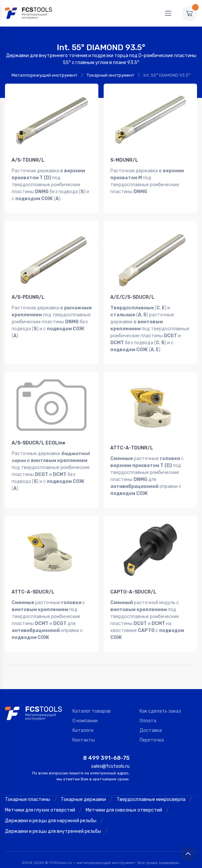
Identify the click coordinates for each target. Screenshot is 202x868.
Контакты (84, 729)
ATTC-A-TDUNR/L (132, 443)
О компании (85, 710)
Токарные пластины (28, 789)
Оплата (148, 710)
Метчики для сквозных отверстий (124, 799)
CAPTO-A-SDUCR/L (133, 584)
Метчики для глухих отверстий (40, 799)
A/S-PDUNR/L (28, 295)
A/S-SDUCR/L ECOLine (38, 438)
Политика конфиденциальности (105, 861)
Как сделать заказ (160, 701)
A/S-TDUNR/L (28, 160)
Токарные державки (83, 789)
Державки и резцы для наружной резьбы (51, 810)
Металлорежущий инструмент (45, 75)
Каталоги (83, 720)
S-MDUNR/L (124, 160)
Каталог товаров (92, 701)
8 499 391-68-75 (106, 747)
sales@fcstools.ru (110, 756)
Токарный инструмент (110, 75)
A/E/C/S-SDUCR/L (132, 295)
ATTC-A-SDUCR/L (33, 584)
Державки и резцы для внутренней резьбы (53, 821)
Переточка (152, 729)
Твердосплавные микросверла (151, 789)
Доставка (151, 720)
